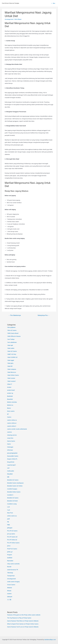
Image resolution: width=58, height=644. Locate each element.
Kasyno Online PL (12, 459)
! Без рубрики (11, 327)
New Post (10, 513)
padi (8, 519)
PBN (9, 525)
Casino (9, 417)
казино (9, 594)
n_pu (9, 510)
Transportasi (11, 576)
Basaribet (10, 399)
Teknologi (10, 573)
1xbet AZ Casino (12, 351)
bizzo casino (11, 411)
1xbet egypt (11, 360)
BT (8, 414)
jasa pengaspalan (12, 453)
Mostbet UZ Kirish (12, 501)
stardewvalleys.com (50, 640)
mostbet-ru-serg (12, 504)
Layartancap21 (12, 465)
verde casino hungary (13, 582)
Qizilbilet (10, 558)
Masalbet (10, 474)
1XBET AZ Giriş (12, 354)
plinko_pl (10, 552)
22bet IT (10, 384)
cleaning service (12, 435)
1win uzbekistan (12, 342)
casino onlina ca (12, 420)
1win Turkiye (11, 339)
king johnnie (11, 462)
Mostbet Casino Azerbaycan (15, 483)
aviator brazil (11, 390)
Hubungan (10, 447)
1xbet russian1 (12, 381)
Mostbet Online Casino (14, 492)
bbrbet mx (10, 405)
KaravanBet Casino (13, 456)
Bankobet (10, 396)
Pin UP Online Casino (13, 543)
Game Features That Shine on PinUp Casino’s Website (23, 621)
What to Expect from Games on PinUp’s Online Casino (23, 624)
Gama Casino (11, 441)
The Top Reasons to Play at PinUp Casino (19, 618)
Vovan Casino (11, 585)
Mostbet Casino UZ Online (15, 486)
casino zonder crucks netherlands (17, 429)
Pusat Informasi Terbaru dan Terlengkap (10, 3)
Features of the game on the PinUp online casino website (24, 615)
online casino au (12, 516)
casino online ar (12, 423)
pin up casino (11, 534)
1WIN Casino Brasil (13, 333)
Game (9, 444)
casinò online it (12, 426)
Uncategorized (9, 19)
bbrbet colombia (12, 402)
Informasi (10, 450)
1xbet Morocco (12, 372)
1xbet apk (10, 345)
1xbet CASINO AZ (12, 357)
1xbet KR (10, 366)
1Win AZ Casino (12, 330)
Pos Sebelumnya (15, 315)
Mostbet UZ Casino (13, 498)
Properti (10, 555)
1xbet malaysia (12, 369)
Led (8, 468)
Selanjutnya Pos (44, 315)
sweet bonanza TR (13, 570)
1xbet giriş (10, 363)
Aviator (9, 387)
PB (8, 522)
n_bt (8, 507)
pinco (9, 546)
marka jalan (11, 471)
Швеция (10, 597)
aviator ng (10, 393)
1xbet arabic (11, 348)
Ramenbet (10, 561)
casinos (9, 432)
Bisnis (9, 408)
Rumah (9, 567)
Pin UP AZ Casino (12, 531)
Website (10, 588)
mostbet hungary (12, 489)
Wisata (9, 591)
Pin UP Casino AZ (12, 537)
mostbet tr (10, 495)
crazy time (10, 438)
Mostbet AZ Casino (13, 480)
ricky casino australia (13, 564)
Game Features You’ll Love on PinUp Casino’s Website (23, 627)
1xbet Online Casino (13, 375)
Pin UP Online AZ (12, 540)
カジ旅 (9, 600)
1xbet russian (11, 378)
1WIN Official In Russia (14, 336)
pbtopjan (10, 528)
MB (8, 477)
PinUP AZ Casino (12, 549)
